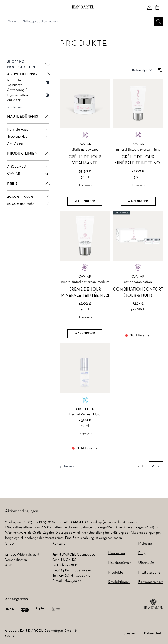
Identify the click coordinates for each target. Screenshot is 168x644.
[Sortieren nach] (142, 70)
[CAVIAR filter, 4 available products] (28, 174)
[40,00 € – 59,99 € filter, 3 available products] (28, 197)
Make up (145, 544)
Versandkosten (16, 560)
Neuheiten (116, 553)
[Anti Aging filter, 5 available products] (28, 144)
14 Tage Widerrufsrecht (22, 555)
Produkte (116, 573)
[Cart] (157, 7)
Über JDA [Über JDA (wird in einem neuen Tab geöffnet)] (146, 563)
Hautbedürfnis (120, 563)
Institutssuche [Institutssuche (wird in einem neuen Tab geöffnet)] (149, 573)
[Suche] (158, 22)
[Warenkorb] (85, 201)
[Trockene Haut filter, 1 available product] (28, 137)
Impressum (128, 633)
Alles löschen (14, 108)
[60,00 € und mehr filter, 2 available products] (28, 204)
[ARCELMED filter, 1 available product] (28, 167)
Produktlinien (119, 582)
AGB (9, 565)
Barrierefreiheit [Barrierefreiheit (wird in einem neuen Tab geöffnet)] (150, 582)
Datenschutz (153, 633)
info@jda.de (72, 581)
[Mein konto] (149, 7)
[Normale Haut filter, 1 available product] (28, 130)
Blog (142, 553)
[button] (8, 7)
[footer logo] (153, 604)
